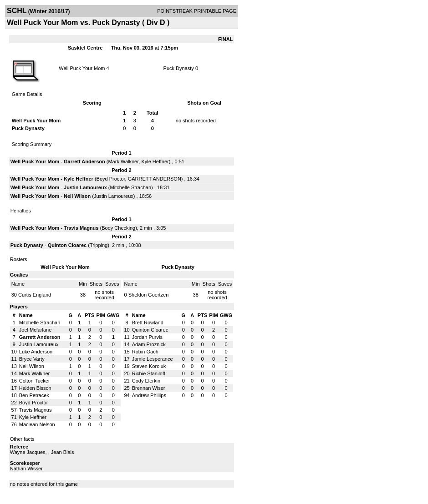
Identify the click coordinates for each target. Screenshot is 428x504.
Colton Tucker (35, 381)
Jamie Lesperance (153, 359)
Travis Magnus (81, 228)
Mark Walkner (123, 161)
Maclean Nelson (37, 424)
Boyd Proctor (111, 179)
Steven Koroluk (149, 366)
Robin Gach (145, 352)
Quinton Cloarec (67, 245)
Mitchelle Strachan (131, 187)
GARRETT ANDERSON (155, 179)
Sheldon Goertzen (149, 295)
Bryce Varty (32, 359)
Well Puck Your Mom (82, 68)
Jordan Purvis (147, 337)
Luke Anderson (36, 352)
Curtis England (35, 295)
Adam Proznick (149, 344)
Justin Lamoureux (85, 187)
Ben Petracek (34, 395)
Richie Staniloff (149, 373)
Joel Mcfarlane (36, 330)
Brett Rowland (148, 323)
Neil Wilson (77, 196)
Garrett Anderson (84, 161)
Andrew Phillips (149, 395)
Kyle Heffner (155, 161)
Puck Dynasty (179, 68)
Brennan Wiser (149, 388)
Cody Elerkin (146, 381)
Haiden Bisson (35, 388)
